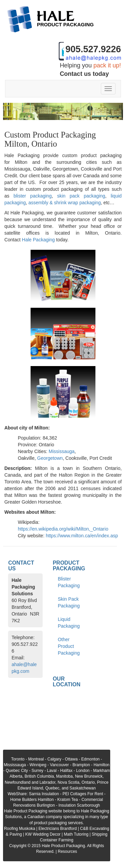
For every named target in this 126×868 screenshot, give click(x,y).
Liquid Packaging (69, 623)
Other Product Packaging (69, 646)
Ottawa (71, 759)
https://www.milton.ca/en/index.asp (82, 536)
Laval (52, 771)
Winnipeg (38, 765)
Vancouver (59, 765)
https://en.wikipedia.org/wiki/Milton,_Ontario (63, 529)
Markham (101, 771)
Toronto (18, 759)
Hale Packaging (38, 240)
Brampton (81, 765)
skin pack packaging (81, 196)
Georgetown (50, 458)
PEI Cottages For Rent (83, 794)
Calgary (54, 759)
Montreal (36, 759)
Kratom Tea (68, 800)
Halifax (66, 771)
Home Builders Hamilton (32, 800)
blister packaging (33, 196)
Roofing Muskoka (20, 829)
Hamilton (101, 765)
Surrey (37, 771)
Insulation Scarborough (79, 805)
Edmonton (91, 759)
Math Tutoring (76, 834)
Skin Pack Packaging (69, 602)
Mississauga (62, 451)
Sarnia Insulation (44, 794)
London (83, 771)
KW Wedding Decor (43, 834)
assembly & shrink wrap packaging (65, 203)
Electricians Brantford (57, 829)
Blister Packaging (69, 582)
